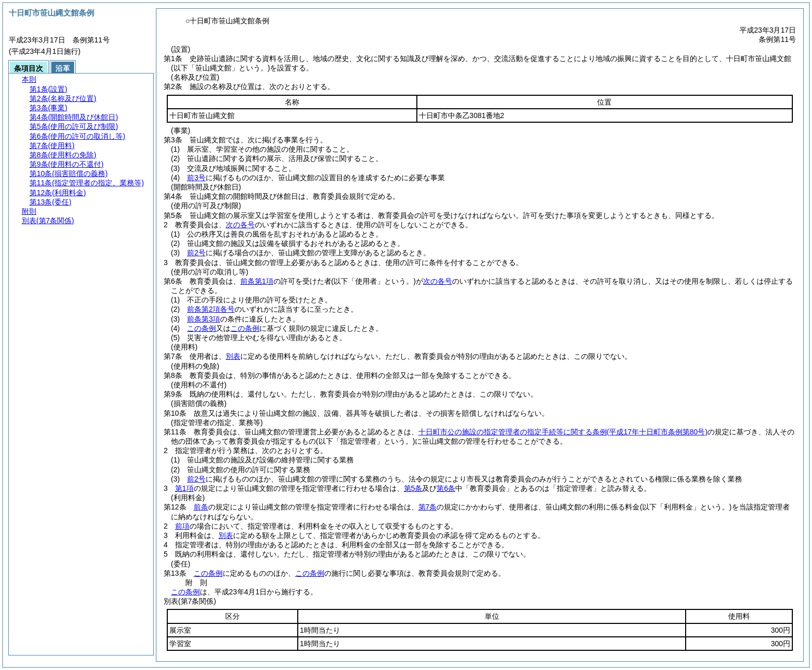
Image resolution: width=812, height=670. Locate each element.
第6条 (446, 488)
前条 (201, 507)
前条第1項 (257, 281)
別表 (233, 356)
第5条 (413, 488)
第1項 (184, 488)
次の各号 (240, 225)
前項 (182, 526)
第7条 (428, 507)
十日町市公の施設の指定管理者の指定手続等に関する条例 (563, 432)
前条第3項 (204, 319)
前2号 (196, 253)
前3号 (196, 178)
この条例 (201, 328)
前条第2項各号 (211, 309)
